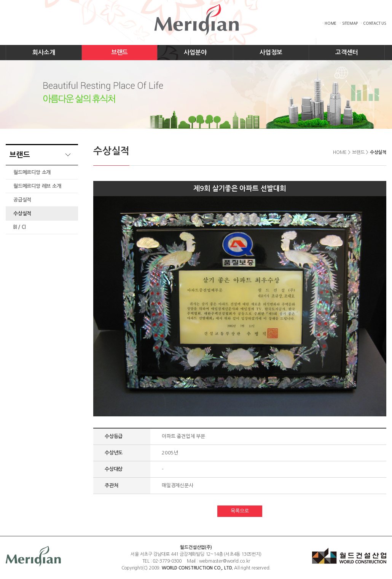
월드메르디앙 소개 (32, 172)
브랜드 (120, 52)
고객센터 (347, 52)
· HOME (329, 23)
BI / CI (20, 227)
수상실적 (22, 214)
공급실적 (22, 200)
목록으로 (240, 511)
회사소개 (44, 52)
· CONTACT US (374, 23)
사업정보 (271, 52)
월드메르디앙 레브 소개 (37, 186)
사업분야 (195, 52)
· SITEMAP (349, 23)
